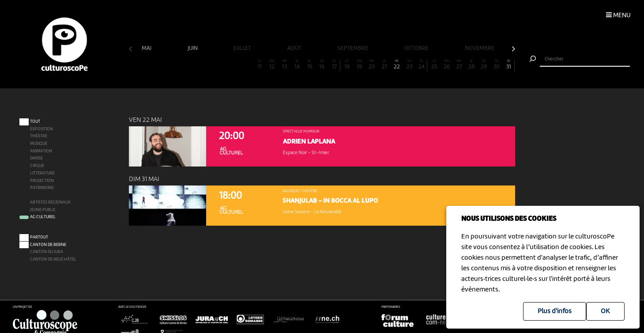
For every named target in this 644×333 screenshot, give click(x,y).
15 (309, 65)
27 (459, 65)
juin (193, 48)
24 (421, 65)
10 (247, 65)
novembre (480, 48)
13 (285, 65)
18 (347, 65)
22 (397, 65)
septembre (354, 48)
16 (322, 65)
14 (297, 65)
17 (334, 65)
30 (497, 65)
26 (447, 65)
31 (509, 65)
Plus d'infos (555, 311)
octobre (417, 48)
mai (147, 48)
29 (484, 65)
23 (409, 65)
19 (359, 65)
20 (372, 65)
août (295, 48)
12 (272, 65)
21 (384, 65)
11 (260, 65)
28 (471, 65)
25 (434, 65)
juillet (243, 48)
